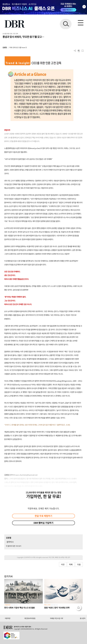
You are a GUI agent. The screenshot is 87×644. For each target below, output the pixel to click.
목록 (71, 564)
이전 (63, 564)
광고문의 (83, 618)
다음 (79, 564)
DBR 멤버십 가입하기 (43, 523)
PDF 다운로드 (79, 51)
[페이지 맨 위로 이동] (79, 608)
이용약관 (8, 618)
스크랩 (83, 51)
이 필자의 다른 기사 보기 (14, 546)
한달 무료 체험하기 (43, 516)
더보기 (75, 51)
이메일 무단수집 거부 (57, 618)
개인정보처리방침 (30, 618)
